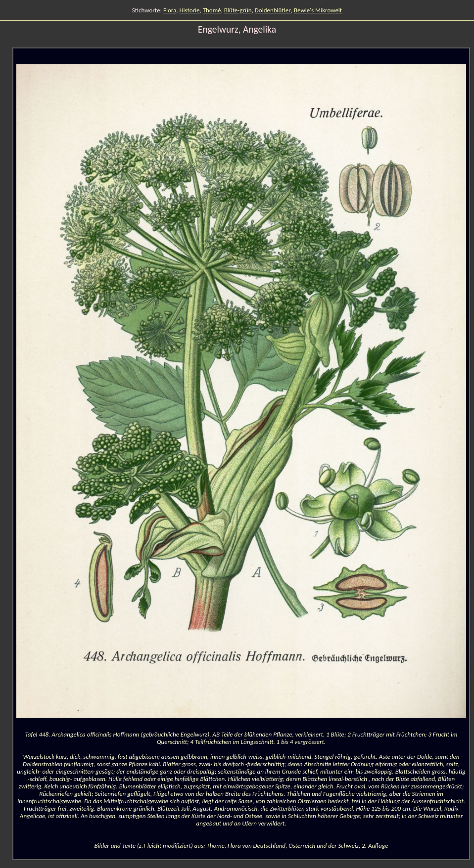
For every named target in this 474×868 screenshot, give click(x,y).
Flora (170, 10)
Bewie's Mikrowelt (318, 10)
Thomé (212, 10)
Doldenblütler (273, 10)
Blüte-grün (238, 10)
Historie (189, 10)
